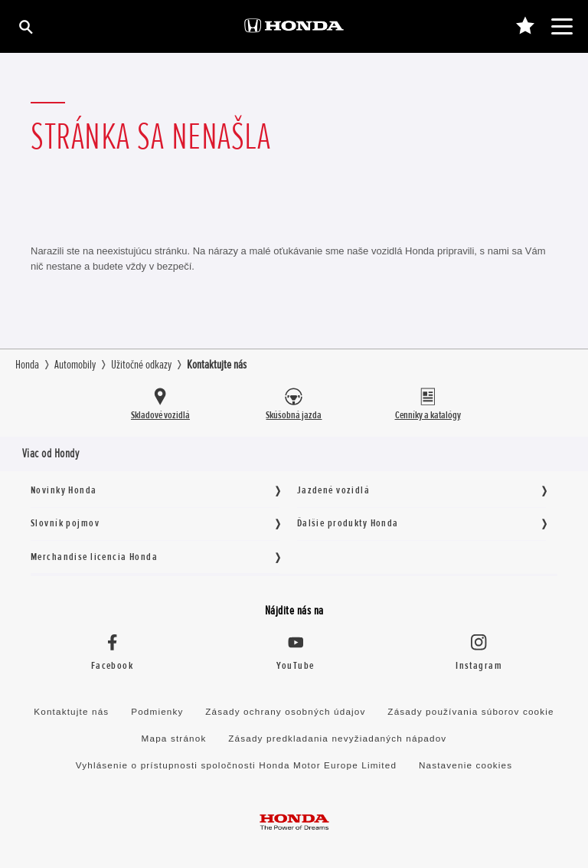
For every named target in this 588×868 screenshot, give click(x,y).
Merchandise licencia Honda (94, 557)
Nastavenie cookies (465, 765)
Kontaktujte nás (71, 711)
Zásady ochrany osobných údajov (285, 711)
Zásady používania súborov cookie (470, 711)
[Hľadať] (25, 26)
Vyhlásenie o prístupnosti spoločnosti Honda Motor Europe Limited (236, 765)
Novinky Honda (64, 490)
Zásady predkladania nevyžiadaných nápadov (337, 738)
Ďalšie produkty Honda (348, 523)
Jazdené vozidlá (333, 490)
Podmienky (157, 711)
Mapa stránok (174, 738)
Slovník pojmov (65, 523)
